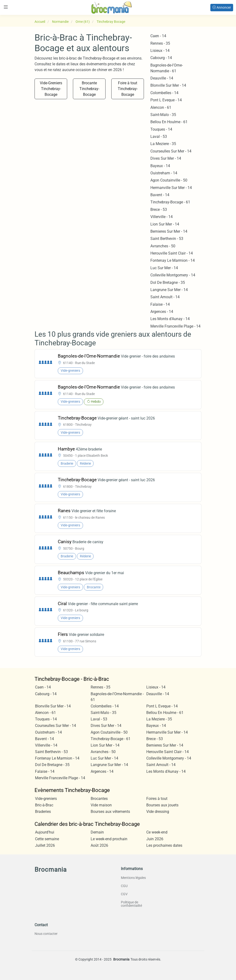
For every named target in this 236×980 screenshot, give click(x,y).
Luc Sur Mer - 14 (164, 268)
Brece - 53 (159, 210)
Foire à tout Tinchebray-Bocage (128, 89)
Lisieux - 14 (160, 51)
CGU (124, 886)
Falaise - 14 (160, 304)
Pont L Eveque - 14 (166, 100)
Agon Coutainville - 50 (169, 180)
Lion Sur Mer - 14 (165, 224)
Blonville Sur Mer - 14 (168, 85)
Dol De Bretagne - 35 (168, 283)
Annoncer (222, 7)
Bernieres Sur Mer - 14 (169, 231)
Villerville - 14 (162, 217)
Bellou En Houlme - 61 (169, 122)
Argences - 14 (162, 312)
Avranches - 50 (163, 246)
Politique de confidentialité (131, 904)
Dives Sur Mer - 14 (166, 158)
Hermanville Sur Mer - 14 (171, 188)
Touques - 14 (161, 129)
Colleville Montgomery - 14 (173, 275)
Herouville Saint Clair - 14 (172, 253)
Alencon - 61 (161, 107)
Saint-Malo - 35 (163, 115)
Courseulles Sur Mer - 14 (171, 151)
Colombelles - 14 (164, 93)
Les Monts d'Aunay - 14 (170, 319)
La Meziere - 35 (163, 144)
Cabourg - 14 (161, 58)
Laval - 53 (159, 137)
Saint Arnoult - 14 (165, 297)
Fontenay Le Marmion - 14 (173, 260)
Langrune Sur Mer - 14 (169, 290)
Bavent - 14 (160, 195)
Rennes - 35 (160, 43)
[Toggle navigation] (6, 7)
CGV (124, 894)
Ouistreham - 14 (164, 173)
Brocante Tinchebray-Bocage (89, 89)
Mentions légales (133, 878)
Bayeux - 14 (160, 166)
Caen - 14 (158, 36)
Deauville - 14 (162, 78)
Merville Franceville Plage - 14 (175, 326)
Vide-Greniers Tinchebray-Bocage (51, 89)
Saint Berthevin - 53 (167, 239)
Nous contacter (46, 934)
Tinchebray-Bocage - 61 (170, 202)
